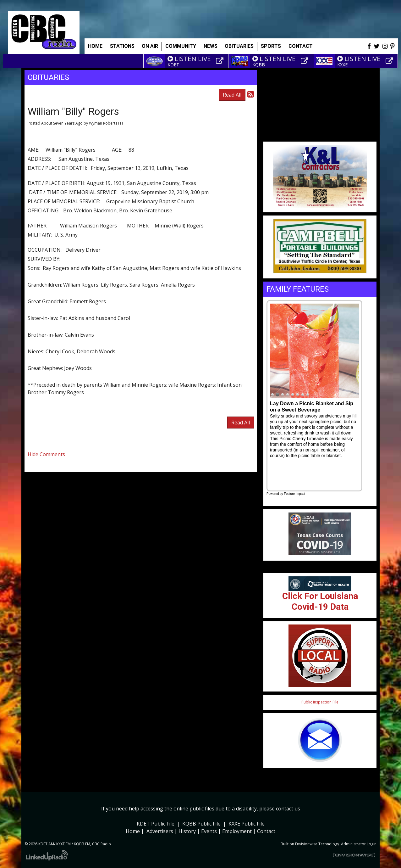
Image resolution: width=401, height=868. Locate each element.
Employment (237, 831)
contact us (288, 809)
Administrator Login (359, 844)
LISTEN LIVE (189, 59)
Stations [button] (122, 46)
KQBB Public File (201, 824)
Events (209, 831)
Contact (266, 831)
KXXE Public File (247, 824)
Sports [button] (271, 46)
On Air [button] (150, 46)
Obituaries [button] (239, 46)
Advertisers (160, 831)
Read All (232, 95)
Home (95, 46)
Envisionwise (306, 844)
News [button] (211, 46)
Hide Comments (46, 454)
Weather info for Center (320, 138)
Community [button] (181, 46)
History (187, 831)
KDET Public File (156, 824)
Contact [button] (301, 46)
